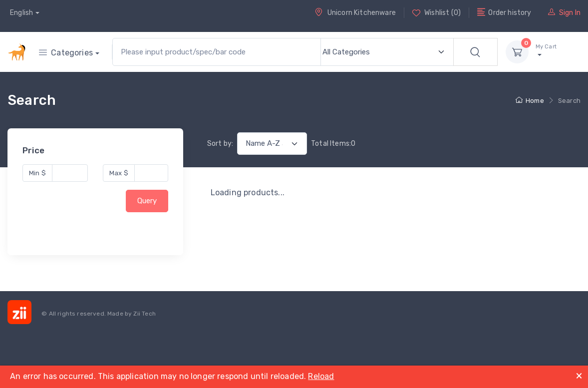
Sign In (564, 13)
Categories (66, 53)
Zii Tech (144, 314)
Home (530, 101)
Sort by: (220, 144)
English (21, 13)
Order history (504, 12)
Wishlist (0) (437, 13)
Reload (321, 376)
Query (147, 201)
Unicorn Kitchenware (355, 12)
